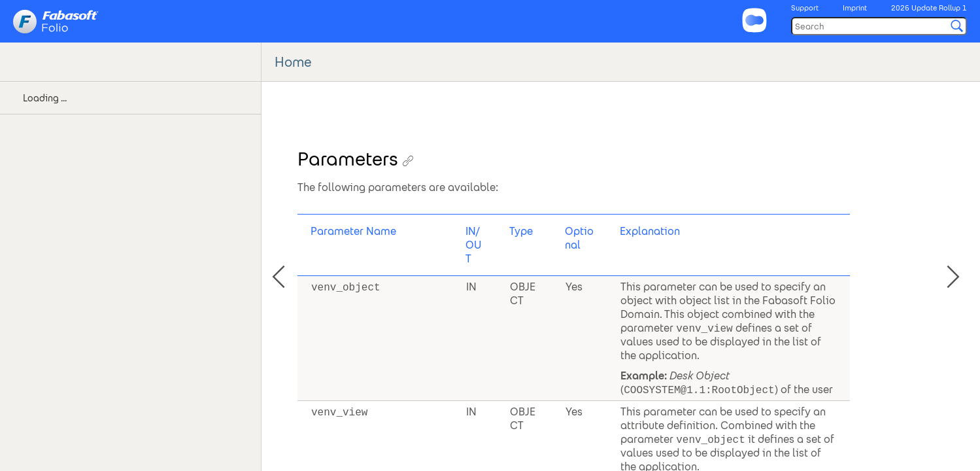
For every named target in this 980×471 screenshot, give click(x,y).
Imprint (855, 8)
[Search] (879, 26)
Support (805, 8)
